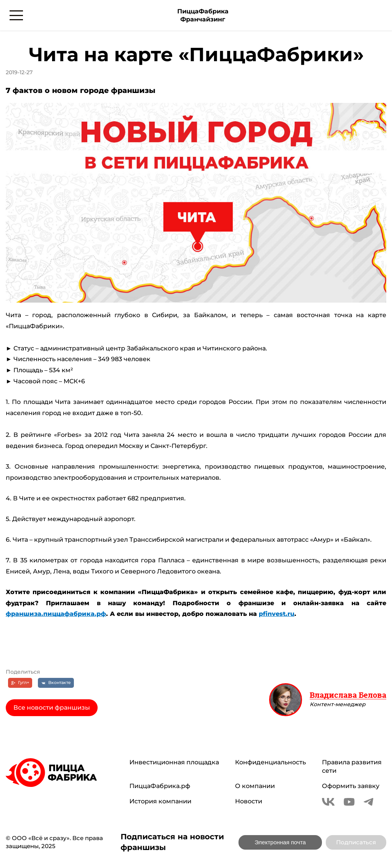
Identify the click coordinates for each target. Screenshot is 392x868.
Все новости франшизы (52, 708)
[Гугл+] (20, 683)
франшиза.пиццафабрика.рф (56, 614)
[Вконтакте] (56, 683)
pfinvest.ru (277, 614)
